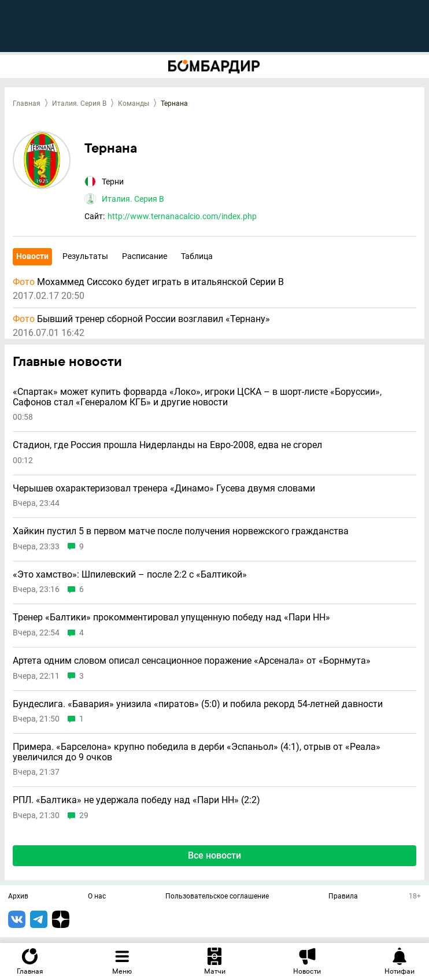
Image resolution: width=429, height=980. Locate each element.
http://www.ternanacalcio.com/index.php (182, 216)
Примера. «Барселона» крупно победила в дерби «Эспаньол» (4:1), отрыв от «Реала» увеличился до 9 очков (197, 752)
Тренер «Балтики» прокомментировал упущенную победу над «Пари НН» (171, 617)
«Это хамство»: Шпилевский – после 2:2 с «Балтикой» (130, 575)
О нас (97, 897)
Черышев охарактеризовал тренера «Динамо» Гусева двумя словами (164, 489)
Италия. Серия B (79, 103)
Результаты (85, 256)
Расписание (145, 256)
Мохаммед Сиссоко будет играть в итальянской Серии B (148, 282)
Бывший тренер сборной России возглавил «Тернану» (141, 319)
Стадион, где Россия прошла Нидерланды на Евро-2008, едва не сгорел (167, 445)
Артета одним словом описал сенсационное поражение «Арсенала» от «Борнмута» (192, 661)
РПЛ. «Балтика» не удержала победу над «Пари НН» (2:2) (136, 800)
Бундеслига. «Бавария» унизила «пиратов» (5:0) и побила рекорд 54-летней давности (198, 704)
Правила (343, 897)
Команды (134, 103)
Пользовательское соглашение (217, 897)
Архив (18, 897)
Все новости (214, 855)
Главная (27, 103)
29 (84, 816)
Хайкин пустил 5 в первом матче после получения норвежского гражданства (181, 531)
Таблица (197, 256)
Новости (32, 256)
